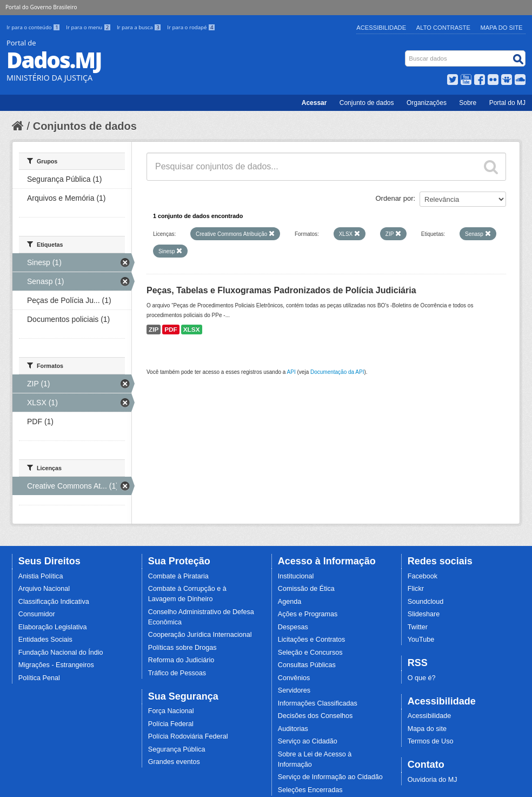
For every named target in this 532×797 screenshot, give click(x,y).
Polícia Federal (171, 724)
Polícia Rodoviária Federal (188, 736)
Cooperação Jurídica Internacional (200, 635)
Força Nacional (171, 711)
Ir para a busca (140, 27)
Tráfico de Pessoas (177, 673)
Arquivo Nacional (44, 589)
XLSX (192, 330)
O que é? (422, 678)
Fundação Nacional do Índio (61, 653)
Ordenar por (395, 198)
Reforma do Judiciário (181, 660)
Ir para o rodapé (191, 27)
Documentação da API (337, 372)
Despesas (293, 627)
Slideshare (424, 614)
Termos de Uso (431, 741)
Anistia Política (41, 576)
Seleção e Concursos (310, 653)
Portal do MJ (507, 103)
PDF (171, 330)
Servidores (294, 690)
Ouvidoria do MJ (433, 780)
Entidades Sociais (45, 640)
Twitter (418, 627)
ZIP (154, 330)
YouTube (421, 640)
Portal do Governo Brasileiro (41, 7)
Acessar (314, 103)
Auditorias (293, 729)
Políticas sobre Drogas (182, 648)
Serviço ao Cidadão (308, 741)
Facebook (423, 576)
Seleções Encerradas (310, 790)
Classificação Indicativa (54, 602)
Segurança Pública (177, 749)
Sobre (468, 103)
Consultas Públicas (307, 665)
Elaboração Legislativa (53, 627)
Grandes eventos (174, 762)
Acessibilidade (381, 28)
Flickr (416, 589)
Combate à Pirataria (178, 576)
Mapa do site (427, 729)
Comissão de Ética (306, 589)
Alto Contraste (443, 28)
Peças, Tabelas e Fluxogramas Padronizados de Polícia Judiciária (281, 290)
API (291, 372)
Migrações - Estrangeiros (56, 665)
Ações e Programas (308, 614)
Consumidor (37, 614)
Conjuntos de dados (85, 126)
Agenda (290, 602)
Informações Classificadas (318, 703)
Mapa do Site (502, 28)
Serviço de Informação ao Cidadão (330, 777)
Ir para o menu (89, 27)
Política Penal (39, 678)
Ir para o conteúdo (34, 27)
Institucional (296, 576)
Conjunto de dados (367, 103)
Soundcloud (426, 602)
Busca (406, 53)
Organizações (427, 103)
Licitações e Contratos (312, 640)
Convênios (294, 678)
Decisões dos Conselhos (315, 716)
